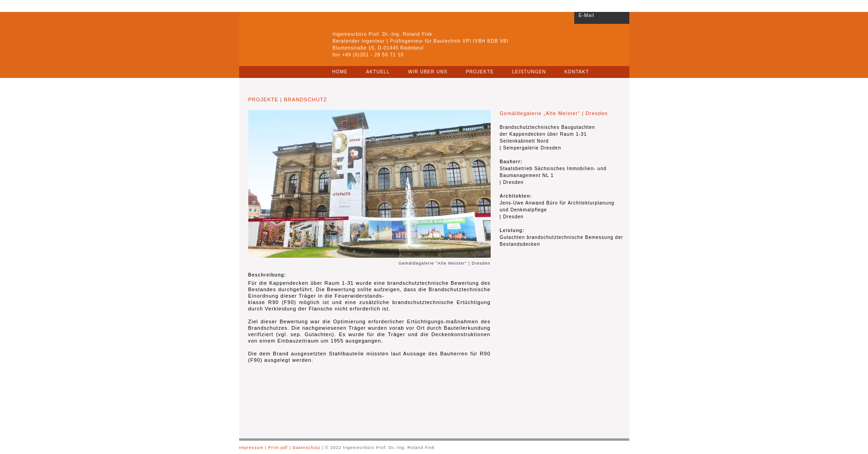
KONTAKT (577, 72)
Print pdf (279, 448)
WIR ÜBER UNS (428, 72)
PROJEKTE (480, 72)
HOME (340, 72)
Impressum (252, 448)
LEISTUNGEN (529, 72)
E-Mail (587, 15)
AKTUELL (378, 72)
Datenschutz (306, 448)
